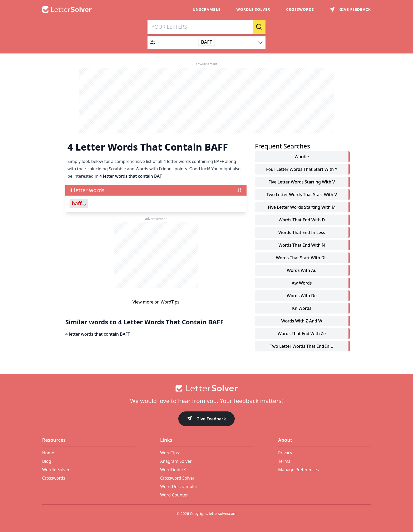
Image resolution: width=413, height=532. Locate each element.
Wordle (302, 158)
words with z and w (302, 322)
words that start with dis (302, 259)
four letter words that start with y (302, 171)
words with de (302, 297)
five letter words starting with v (302, 183)
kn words (302, 310)
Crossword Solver (177, 478)
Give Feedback (207, 419)
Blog (47, 461)
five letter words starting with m (302, 208)
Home (48, 453)
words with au (302, 272)
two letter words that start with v (302, 196)
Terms (284, 461)
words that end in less (302, 234)
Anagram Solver (176, 461)
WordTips (170, 303)
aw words (302, 284)
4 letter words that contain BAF (131, 177)
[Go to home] (206, 388)
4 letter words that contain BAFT (98, 335)
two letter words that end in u (302, 347)
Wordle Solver (253, 9)
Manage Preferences (298, 470)
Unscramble (207, 9)
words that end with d (302, 221)
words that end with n (302, 246)
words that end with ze (302, 335)
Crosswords (300, 9)
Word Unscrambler (179, 486)
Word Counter (174, 495)
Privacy (285, 453)
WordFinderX (173, 470)
